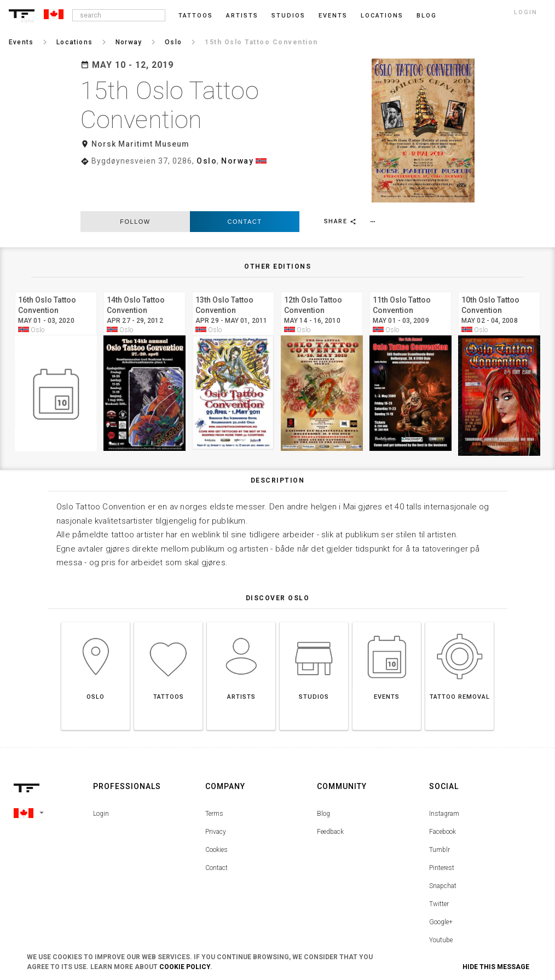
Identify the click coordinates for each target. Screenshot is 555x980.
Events (333, 16)
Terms (214, 775)
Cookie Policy (185, 967)
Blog (323, 775)
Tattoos (196, 16)
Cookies (216, 811)
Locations (382, 16)
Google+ (441, 883)
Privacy (216, 793)
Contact (245, 183)
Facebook (443, 793)
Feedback (330, 793)
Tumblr (440, 811)
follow (135, 183)
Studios (288, 16)
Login (101, 775)
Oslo (207, 161)
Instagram (444, 775)
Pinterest (442, 829)
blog (427, 16)
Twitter (439, 865)
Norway (237, 161)
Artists (242, 16)
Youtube (441, 901)
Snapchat (443, 847)
